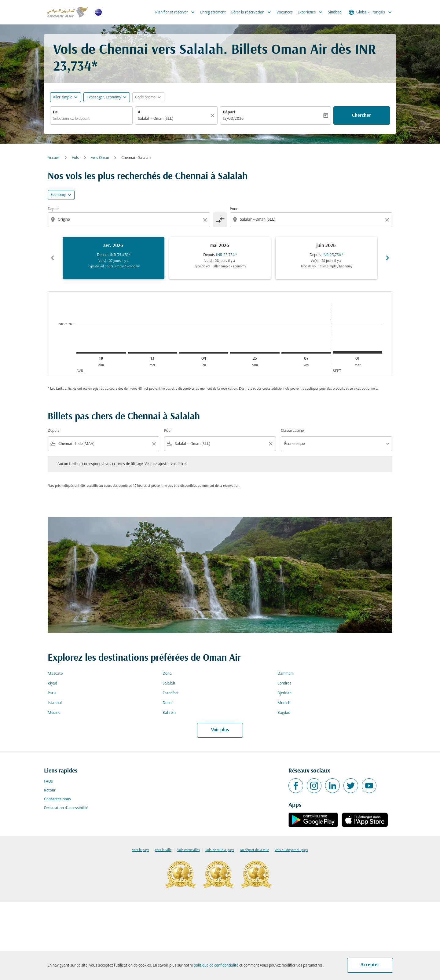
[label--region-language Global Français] (371, 12)
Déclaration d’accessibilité (66, 808)
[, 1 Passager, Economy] (104, 97)
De (55, 112)
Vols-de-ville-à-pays (220, 850)
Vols (75, 158)
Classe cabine (292, 431)
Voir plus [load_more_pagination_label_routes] (220, 730)
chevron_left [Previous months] (53, 258)
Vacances (285, 12)
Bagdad (284, 713)
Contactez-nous (57, 799)
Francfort (171, 693)
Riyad (52, 683)
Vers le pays (141, 850)
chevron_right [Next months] (387, 258)
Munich (284, 703)
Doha (167, 674)
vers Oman (100, 158)
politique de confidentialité (216, 965)
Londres (284, 683)
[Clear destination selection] (388, 220)
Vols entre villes (189, 850)
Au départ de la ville (254, 850)
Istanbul (55, 703)
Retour (50, 790)
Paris (52, 693)
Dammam (286, 674)
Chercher (361, 116)
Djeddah (284, 693)
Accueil (54, 158)
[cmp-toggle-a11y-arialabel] (220, 220)
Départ (229, 112)
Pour (234, 209)
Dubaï (168, 703)
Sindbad (335, 12)
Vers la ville (163, 850)
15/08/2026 (233, 119)
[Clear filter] (154, 444)
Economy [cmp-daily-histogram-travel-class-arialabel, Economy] (58, 195)
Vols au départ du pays (291, 850)
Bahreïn (169, 713)
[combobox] (91, 119)
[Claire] (213, 116)
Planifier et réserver (176, 12)
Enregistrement (213, 12)
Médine (54, 713)
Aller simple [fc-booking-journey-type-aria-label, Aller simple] (62, 97)
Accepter (370, 965)
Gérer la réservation (252, 12)
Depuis (53, 209)
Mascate (55, 674)
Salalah (169, 683)
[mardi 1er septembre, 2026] (358, 352)
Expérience (312, 12)
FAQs (48, 782)
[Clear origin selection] (206, 220)
